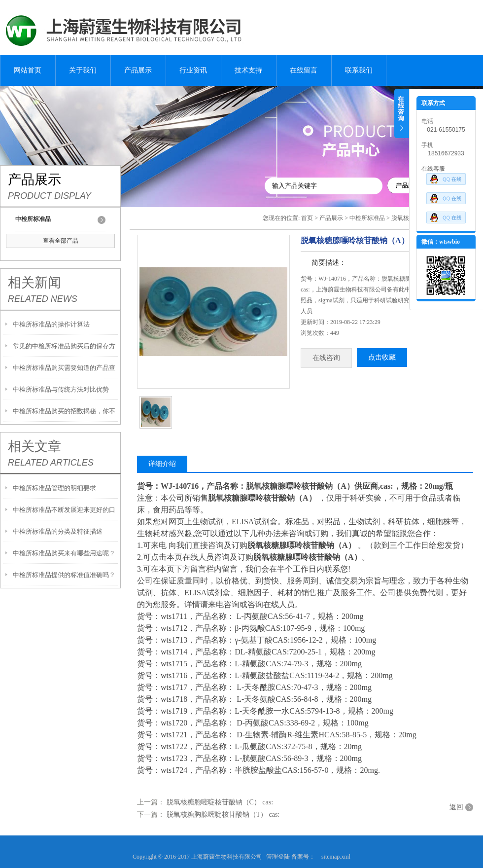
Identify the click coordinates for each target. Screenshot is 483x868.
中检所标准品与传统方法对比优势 (61, 389)
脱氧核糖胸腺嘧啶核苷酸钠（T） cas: (223, 814)
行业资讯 (193, 70)
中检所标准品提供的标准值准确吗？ (64, 575)
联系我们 (359, 70)
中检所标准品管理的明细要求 (54, 488)
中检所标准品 (367, 218)
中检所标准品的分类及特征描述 (58, 531)
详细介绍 (162, 464)
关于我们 (83, 70)
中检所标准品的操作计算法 (51, 324)
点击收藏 (382, 357)
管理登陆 (278, 857)
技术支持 (248, 70)
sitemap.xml (336, 857)
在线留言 (304, 70)
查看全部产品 (61, 241)
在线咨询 (326, 358)
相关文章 (34, 446)
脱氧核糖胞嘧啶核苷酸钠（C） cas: (220, 802)
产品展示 (138, 70)
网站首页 (28, 70)
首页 (307, 218)
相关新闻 (34, 283)
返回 (456, 807)
